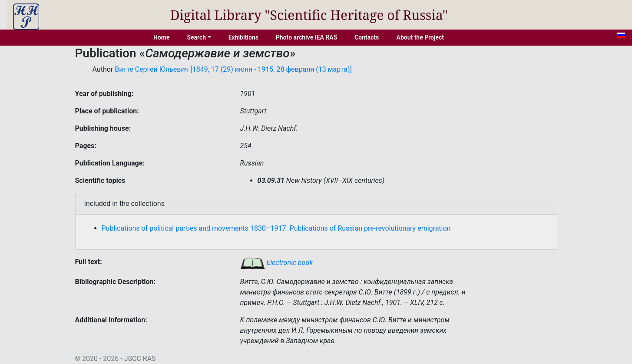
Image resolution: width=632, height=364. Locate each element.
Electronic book (277, 263)
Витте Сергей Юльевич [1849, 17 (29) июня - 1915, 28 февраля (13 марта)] (233, 69)
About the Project (420, 37)
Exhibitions (243, 37)
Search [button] (196, 37)
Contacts (367, 37)
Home (162, 37)
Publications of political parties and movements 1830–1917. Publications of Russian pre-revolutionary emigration (276, 228)
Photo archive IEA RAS (306, 37)
